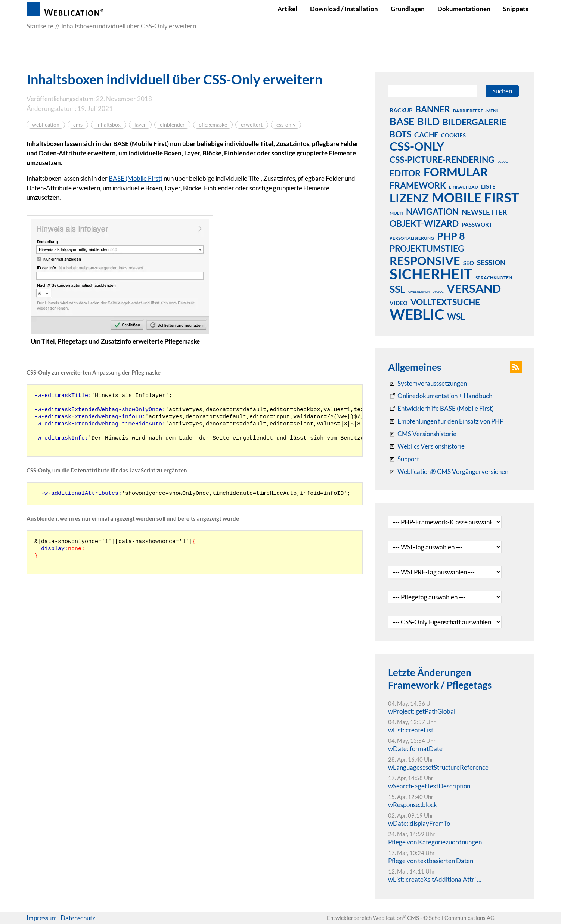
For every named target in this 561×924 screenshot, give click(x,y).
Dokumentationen (464, 9)
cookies (453, 135)
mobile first (475, 197)
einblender (172, 125)
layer (140, 125)
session (491, 262)
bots (400, 134)
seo (469, 263)
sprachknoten (494, 278)
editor (405, 173)
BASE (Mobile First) (136, 178)
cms (78, 125)
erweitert (252, 125)
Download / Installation (344, 9)
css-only (286, 125)
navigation (432, 211)
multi (396, 213)
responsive (425, 261)
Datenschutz (78, 918)
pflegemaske (213, 125)
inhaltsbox (109, 125)
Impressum (42, 918)
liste (488, 186)
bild (428, 121)
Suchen (502, 91)
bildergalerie (475, 122)
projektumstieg (427, 248)
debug (503, 162)
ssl (397, 289)
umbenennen (419, 292)
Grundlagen (408, 9)
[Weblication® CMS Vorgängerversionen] (448, 472)
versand (474, 288)
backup (401, 110)
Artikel (287, 9)
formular (456, 172)
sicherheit (431, 274)
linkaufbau (464, 187)
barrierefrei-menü (476, 111)
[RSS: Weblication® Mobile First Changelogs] (426, 446)
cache (426, 135)
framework (418, 185)
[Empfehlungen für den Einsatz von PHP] (446, 421)
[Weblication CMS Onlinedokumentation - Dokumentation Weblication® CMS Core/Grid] (440, 396)
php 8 (451, 236)
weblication (46, 125)
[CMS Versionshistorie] (422, 434)
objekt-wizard (424, 223)
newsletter (484, 212)
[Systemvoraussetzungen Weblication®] (427, 384)
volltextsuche (445, 302)
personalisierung (412, 238)
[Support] (404, 459)
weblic (417, 314)
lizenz (409, 198)
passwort (477, 224)
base (402, 121)
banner (433, 109)
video (399, 303)
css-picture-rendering (442, 159)
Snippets (516, 9)
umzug (438, 292)
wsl (456, 316)
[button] (516, 367)
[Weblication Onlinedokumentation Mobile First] (441, 409)
